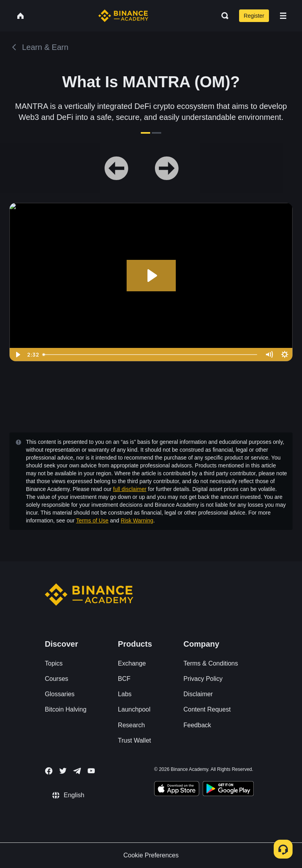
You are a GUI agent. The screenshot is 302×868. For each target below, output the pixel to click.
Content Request (207, 709)
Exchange (132, 663)
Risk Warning (137, 520)
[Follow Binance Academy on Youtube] (91, 771)
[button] (283, 16)
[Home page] (123, 16)
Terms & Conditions (211, 663)
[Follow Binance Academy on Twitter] (63, 771)
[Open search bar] (223, 16)
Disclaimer (198, 694)
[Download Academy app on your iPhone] (177, 790)
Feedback (197, 725)
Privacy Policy (203, 679)
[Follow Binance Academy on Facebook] (49, 771)
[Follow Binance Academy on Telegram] (77, 771)
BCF (124, 679)
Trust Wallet (134, 740)
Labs (125, 694)
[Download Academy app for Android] (228, 790)
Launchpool (134, 709)
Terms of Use (92, 520)
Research (131, 725)
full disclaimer (130, 489)
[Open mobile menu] (283, 16)
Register (254, 16)
